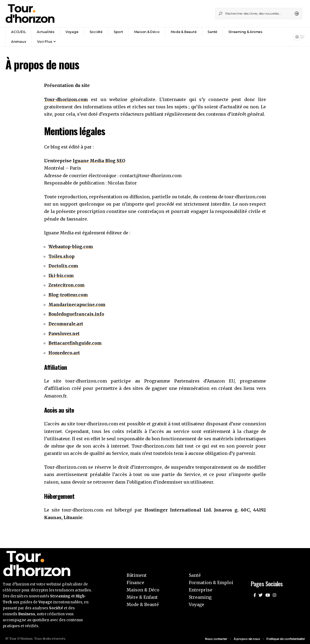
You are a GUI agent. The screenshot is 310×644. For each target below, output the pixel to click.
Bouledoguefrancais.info (77, 313)
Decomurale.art (66, 323)
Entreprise (201, 588)
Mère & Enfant (142, 596)
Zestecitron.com (67, 284)
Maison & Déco (143, 588)
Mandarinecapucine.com (77, 303)
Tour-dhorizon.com (66, 99)
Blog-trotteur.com (69, 294)
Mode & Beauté (143, 603)
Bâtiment (137, 573)
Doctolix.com (64, 265)
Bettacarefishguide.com (76, 342)
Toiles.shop (62, 256)
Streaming (200, 596)
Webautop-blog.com (71, 246)
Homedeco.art (64, 351)
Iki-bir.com (61, 275)
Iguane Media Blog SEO (100, 160)
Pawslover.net (65, 332)
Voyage (197, 603)
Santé (195, 573)
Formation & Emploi (211, 581)
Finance (135, 581)
